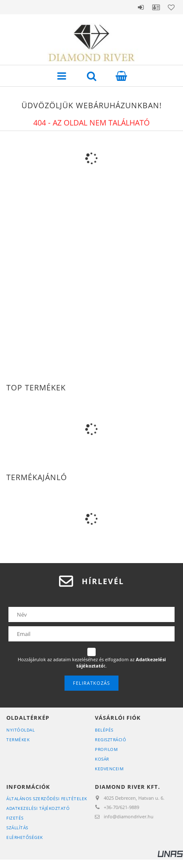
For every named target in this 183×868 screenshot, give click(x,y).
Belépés (141, 7)
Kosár (102, 759)
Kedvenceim (109, 769)
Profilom (106, 749)
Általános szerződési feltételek (47, 799)
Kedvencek (171, 7)
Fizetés (15, 818)
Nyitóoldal (20, 730)
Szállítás (17, 828)
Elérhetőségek (25, 837)
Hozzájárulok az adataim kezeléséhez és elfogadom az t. (92, 663)
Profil (156, 7)
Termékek (18, 740)
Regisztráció (110, 740)
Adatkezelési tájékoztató (38, 808)
